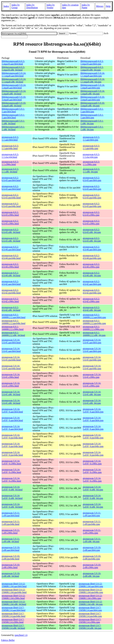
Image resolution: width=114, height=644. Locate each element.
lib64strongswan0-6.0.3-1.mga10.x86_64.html (13, 69)
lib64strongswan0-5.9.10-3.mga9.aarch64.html (14, 98)
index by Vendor (51, 6)
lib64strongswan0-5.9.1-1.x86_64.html (13, 122)
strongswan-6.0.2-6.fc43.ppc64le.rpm (92, 196)
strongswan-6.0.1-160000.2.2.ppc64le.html (14, 322)
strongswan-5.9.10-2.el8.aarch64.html (11, 549)
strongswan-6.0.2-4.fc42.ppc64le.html (11, 291)
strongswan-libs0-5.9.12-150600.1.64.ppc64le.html (14, 591)
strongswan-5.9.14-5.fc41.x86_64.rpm (92, 393)
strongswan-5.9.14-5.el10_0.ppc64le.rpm (93, 436)
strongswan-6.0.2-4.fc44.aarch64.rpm (92, 248)
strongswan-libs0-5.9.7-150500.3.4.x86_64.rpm (90, 627)
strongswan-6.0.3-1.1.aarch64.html (10, 138)
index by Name (86, 6)
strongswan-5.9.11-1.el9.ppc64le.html (11, 523)
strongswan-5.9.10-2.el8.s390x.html (11, 566)
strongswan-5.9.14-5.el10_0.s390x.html (11, 462)
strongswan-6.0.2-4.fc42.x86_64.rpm (92, 309)
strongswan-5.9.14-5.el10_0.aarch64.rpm (93, 410)
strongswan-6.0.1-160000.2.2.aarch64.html (14, 316)
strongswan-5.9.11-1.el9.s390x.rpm (92, 531)
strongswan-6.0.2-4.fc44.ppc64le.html (11, 257)
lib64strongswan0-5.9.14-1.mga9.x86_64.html (14, 92)
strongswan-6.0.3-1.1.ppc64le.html (10, 147)
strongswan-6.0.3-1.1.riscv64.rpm (91, 156)
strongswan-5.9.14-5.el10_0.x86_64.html (12, 488)
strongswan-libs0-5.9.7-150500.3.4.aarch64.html (14, 609)
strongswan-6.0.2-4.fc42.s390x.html (10, 300)
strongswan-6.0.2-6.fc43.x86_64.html (11, 231)
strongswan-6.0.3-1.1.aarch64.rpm (91, 138)
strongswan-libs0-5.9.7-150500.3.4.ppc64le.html (14, 615)
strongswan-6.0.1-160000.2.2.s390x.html (13, 328)
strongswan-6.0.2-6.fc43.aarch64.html (11, 179)
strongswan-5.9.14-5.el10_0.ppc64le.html (12, 436)
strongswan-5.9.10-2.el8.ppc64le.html (11, 557)
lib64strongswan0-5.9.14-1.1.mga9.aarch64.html (14, 74)
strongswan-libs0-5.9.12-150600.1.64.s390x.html (14, 597)
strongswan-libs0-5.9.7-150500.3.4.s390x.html (13, 621)
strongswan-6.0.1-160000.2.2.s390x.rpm (93, 328)
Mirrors (100, 6)
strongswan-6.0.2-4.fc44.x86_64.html (11, 274)
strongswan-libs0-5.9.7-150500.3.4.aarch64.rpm (90, 609)
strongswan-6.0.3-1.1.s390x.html (10, 163)
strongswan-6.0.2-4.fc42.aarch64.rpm (92, 283)
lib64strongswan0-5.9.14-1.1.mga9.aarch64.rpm (92, 74)
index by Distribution (32, 6)
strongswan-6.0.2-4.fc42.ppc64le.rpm (92, 291)
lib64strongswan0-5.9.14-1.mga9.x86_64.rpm (92, 92)
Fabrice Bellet (8, 640)
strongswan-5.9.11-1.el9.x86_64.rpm (92, 540)
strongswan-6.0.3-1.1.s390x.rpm (91, 163)
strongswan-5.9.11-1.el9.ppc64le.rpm (92, 523)
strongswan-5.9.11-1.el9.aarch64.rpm (92, 514)
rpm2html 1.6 (21, 635)
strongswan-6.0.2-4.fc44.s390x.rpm (91, 265)
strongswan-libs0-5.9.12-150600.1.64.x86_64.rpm (91, 603)
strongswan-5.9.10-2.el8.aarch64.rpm (92, 549)
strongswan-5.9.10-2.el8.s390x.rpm (92, 566)
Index (6, 6)
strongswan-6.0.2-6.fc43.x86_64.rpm (92, 231)
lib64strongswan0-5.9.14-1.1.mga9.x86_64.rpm (92, 80)
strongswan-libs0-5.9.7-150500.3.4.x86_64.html (13, 627)
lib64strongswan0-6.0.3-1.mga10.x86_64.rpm (92, 69)
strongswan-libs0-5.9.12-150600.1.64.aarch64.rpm (91, 585)
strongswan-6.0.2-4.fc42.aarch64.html (11, 283)
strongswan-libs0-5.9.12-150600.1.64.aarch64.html (14, 585)
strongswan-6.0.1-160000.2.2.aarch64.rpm (94, 316)
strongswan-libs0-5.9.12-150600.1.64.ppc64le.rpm (91, 591)
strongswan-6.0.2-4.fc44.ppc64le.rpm (92, 257)
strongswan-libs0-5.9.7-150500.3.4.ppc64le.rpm (90, 615)
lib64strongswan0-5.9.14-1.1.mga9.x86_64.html (14, 80)
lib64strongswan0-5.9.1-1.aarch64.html (13, 110)
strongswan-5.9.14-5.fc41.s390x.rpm (92, 376)
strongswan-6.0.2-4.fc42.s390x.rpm (91, 300)
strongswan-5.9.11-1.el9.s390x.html (11, 531)
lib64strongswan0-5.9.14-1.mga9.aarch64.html (14, 86)
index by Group (16, 6)
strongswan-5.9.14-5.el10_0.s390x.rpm (92, 462)
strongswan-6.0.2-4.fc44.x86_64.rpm (92, 274)
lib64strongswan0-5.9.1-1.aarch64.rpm (92, 110)
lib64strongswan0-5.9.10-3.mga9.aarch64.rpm (92, 98)
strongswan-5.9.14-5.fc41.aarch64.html (11, 341)
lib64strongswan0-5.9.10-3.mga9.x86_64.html (14, 104)
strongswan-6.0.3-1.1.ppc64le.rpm (91, 147)
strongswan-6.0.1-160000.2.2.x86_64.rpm (94, 334)
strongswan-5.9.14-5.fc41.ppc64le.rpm (92, 359)
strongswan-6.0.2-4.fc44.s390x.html (10, 265)
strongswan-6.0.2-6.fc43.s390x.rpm (91, 214)
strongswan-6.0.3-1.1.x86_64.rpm (91, 170)
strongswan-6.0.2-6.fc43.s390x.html (10, 214)
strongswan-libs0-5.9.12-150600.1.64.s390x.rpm (90, 597)
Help (108, 6)
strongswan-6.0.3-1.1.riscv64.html (10, 156)
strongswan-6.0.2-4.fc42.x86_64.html (11, 309)
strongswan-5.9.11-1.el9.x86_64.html (11, 540)
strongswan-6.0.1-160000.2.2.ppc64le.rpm (94, 322)
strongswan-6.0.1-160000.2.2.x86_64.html (13, 334)
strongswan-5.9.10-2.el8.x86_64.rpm (92, 575)
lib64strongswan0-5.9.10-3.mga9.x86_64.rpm (92, 104)
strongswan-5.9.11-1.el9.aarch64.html (11, 514)
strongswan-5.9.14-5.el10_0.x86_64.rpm (93, 488)
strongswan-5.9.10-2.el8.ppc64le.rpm (92, 557)
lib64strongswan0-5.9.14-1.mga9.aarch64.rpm (92, 86)
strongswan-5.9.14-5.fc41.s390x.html (11, 376)
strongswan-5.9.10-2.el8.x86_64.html (11, 575)
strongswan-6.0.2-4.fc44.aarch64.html (11, 248)
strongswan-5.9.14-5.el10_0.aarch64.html (12, 410)
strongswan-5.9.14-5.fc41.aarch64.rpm (92, 341)
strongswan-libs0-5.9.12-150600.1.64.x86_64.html (14, 603)
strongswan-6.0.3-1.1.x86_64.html (10, 170)
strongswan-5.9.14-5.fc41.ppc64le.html (11, 359)
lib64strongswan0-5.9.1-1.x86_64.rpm (92, 122)
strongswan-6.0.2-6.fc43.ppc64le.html (11, 196)
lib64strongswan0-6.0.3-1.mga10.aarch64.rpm (92, 63)
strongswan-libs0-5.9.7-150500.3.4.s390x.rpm (90, 621)
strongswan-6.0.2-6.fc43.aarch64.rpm (92, 179)
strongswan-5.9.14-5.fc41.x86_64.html (11, 393)
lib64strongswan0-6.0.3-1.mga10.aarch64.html (13, 63)
